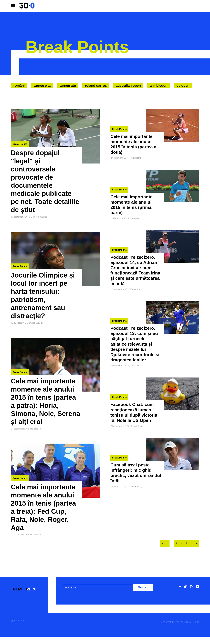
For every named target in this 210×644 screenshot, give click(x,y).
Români (19, 86)
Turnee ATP (68, 86)
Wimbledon (159, 86)
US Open (183, 86)
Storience (180, 622)
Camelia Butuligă (39, 217)
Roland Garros (96, 86)
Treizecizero (36, 429)
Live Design (193, 622)
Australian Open (128, 86)
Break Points (20, 144)
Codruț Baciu (137, 426)
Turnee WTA (42, 86)
